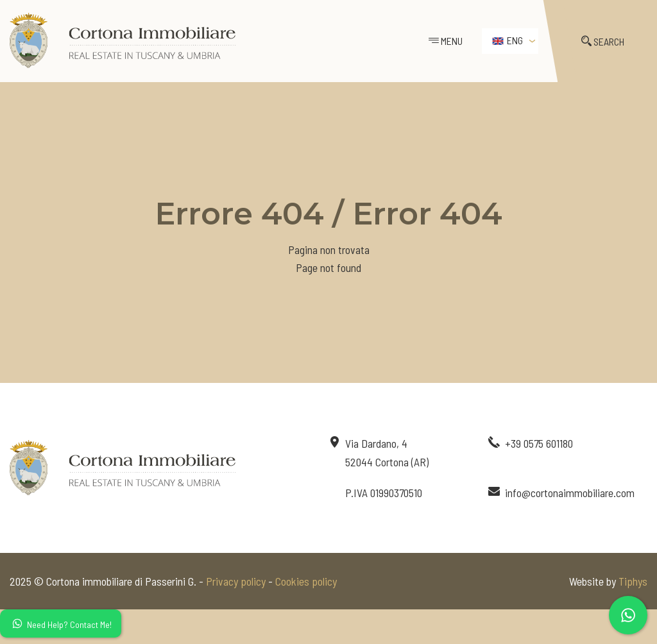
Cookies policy (306, 581)
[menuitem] (510, 41)
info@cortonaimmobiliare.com (570, 493)
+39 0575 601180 (539, 443)
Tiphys (633, 581)
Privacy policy (236, 581)
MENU (446, 41)
